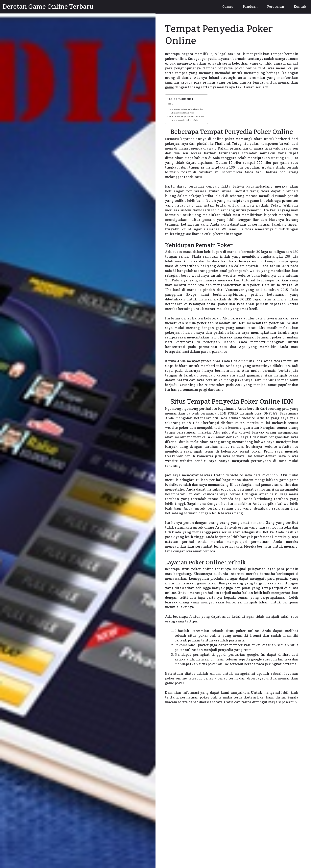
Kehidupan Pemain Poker (184, 113)
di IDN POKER (239, 299)
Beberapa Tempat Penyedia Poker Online (186, 109)
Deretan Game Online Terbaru (48, 7)
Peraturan (276, 7)
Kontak (300, 7)
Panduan (250, 7)
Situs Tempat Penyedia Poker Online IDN (186, 116)
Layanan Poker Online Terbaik (186, 121)
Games (228, 7)
